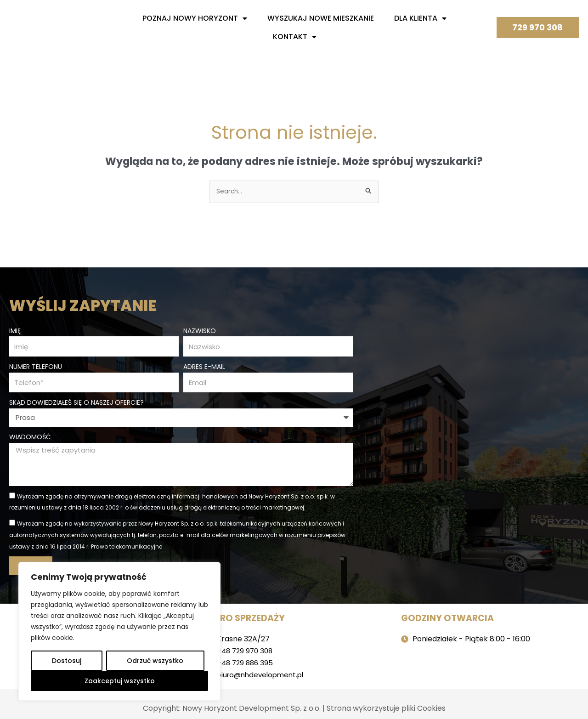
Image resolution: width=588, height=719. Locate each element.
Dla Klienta (420, 18)
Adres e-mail (204, 366)
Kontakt (295, 37)
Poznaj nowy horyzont (195, 18)
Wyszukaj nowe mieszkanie (321, 18)
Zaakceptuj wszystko (120, 681)
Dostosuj (67, 661)
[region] (119, 631)
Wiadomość (30, 438)
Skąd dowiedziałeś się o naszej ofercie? (76, 403)
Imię (15, 329)
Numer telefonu (36, 366)
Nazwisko (200, 329)
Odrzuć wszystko (155, 661)
